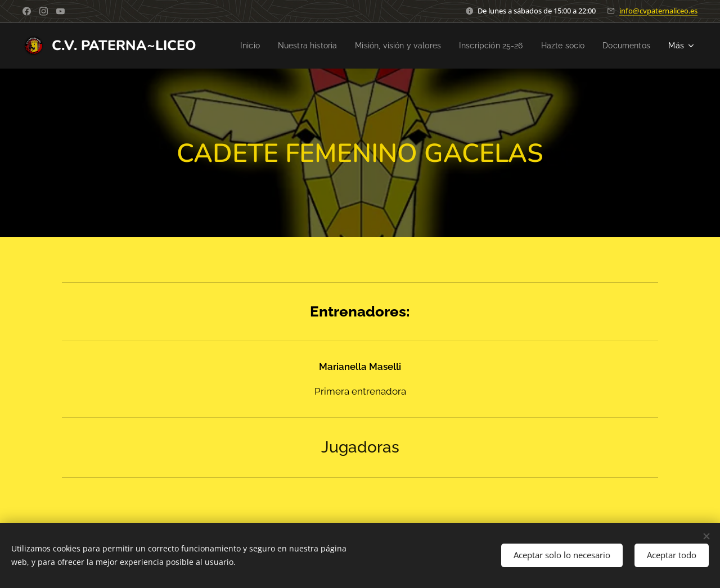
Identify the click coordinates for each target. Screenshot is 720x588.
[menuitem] (297, 46)
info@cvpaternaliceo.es (658, 11)
